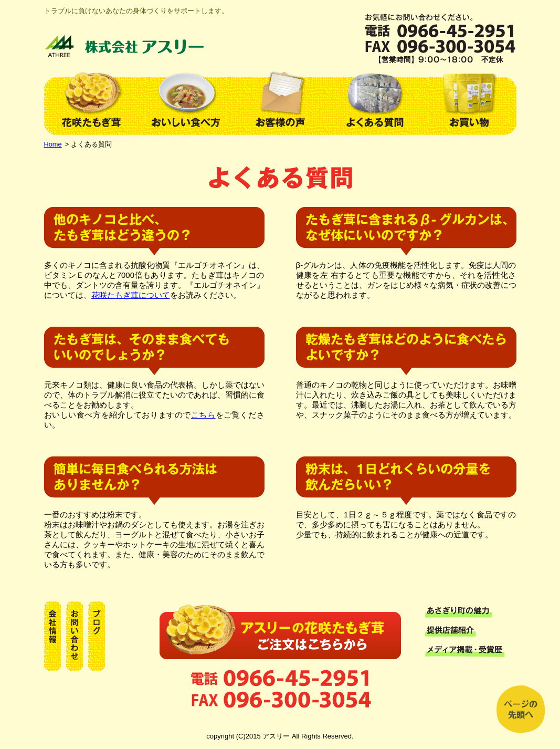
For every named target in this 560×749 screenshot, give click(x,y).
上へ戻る (521, 710)
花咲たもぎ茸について (131, 295)
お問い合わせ (75, 636)
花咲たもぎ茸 (91, 99)
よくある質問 (375, 99)
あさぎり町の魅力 (470, 611)
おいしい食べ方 (186, 99)
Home (53, 144)
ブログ (97, 636)
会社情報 (52, 636)
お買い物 (469, 99)
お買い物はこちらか (280, 630)
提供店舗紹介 (470, 631)
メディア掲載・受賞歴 (470, 651)
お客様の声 (280, 99)
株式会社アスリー (125, 46)
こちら (203, 415)
